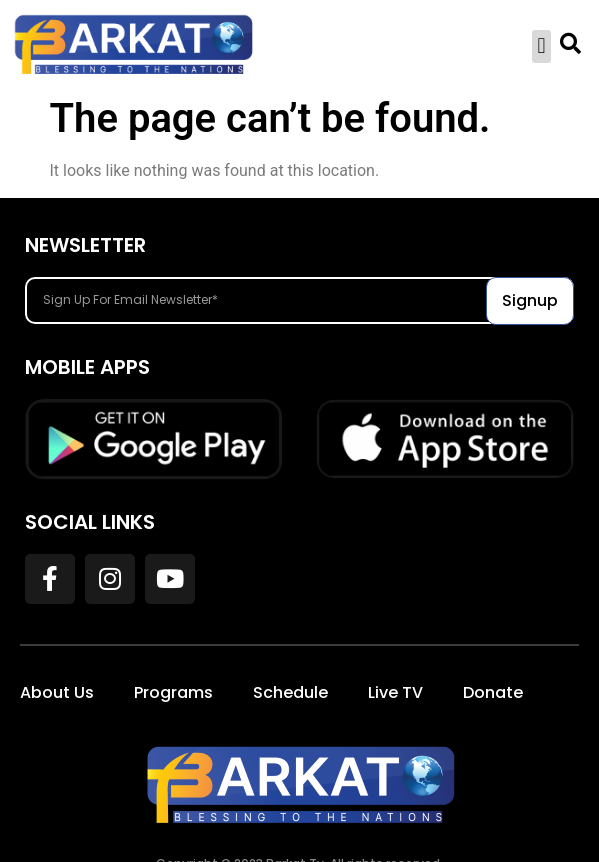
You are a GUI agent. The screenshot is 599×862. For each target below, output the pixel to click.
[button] (541, 46)
